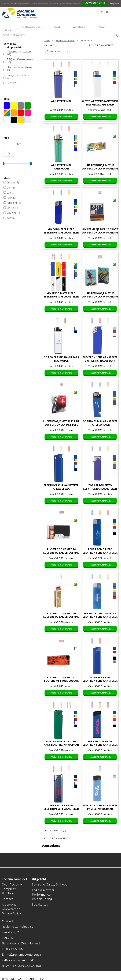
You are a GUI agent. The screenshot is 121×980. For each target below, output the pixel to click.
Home (8, 30)
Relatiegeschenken (31, 27)
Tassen (102, 27)
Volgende (107, 45)
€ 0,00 (105, 12)
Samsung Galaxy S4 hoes (49, 885)
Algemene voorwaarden (11, 907)
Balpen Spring (42, 899)
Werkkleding (79, 27)
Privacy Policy (11, 913)
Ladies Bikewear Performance (43, 892)
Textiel (57, 27)
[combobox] (57, 35)
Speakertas (40, 905)
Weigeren (114, 4)
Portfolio (8, 893)
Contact (7, 899)
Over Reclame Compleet (12, 887)
